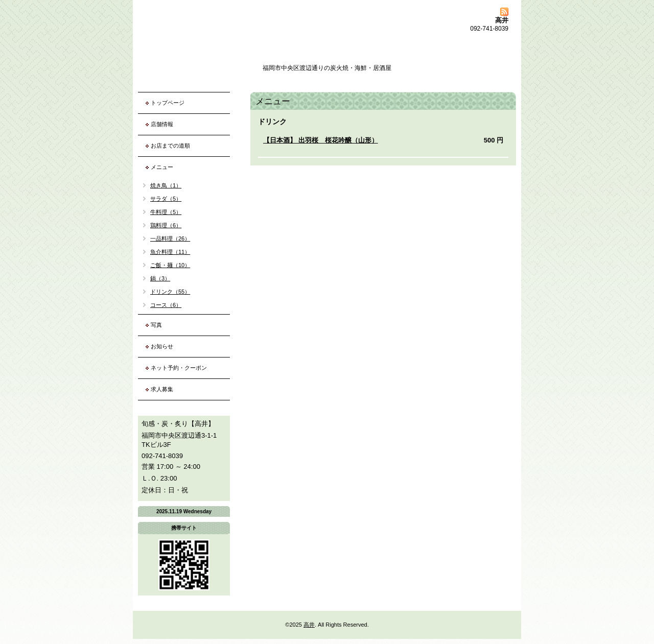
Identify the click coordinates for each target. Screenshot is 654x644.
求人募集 (162, 389)
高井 (309, 625)
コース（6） (166, 305)
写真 (156, 325)
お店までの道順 (170, 146)
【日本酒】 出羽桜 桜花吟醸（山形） (321, 140)
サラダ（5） (166, 199)
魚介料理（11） (170, 252)
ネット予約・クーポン (179, 368)
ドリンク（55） (170, 292)
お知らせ (162, 346)
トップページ (168, 103)
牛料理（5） (166, 212)
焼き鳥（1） (166, 185)
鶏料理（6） (166, 225)
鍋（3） (160, 278)
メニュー (162, 167)
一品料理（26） (170, 238)
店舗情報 (162, 124)
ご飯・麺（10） (170, 265)
